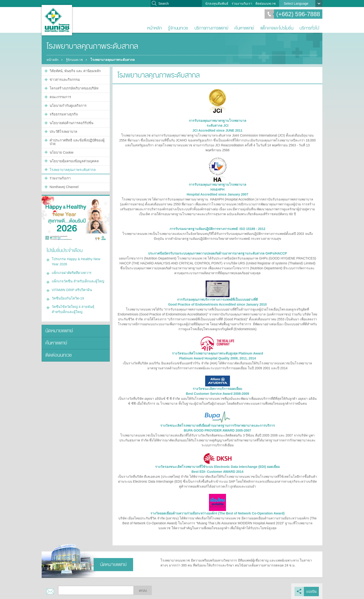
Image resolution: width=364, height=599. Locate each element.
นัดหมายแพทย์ (58, 323)
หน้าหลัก (154, 28)
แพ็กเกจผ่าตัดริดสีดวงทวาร (71, 267)
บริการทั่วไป (309, 28)
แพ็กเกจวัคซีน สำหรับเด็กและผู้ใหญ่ (77, 275)
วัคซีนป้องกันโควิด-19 (67, 292)
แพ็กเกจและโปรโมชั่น (277, 28)
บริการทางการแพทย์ (211, 28)
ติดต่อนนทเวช (266, 4)
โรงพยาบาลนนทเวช (57, 20)
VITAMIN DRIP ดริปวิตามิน (71, 283)
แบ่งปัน (312, 591)
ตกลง (143, 590)
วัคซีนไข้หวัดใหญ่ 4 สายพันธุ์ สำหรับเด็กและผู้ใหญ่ (78, 302)
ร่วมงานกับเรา (242, 4)
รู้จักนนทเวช (178, 28)
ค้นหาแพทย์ (244, 28)
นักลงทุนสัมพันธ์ (217, 4)
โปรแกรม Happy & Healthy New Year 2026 (75, 256)
